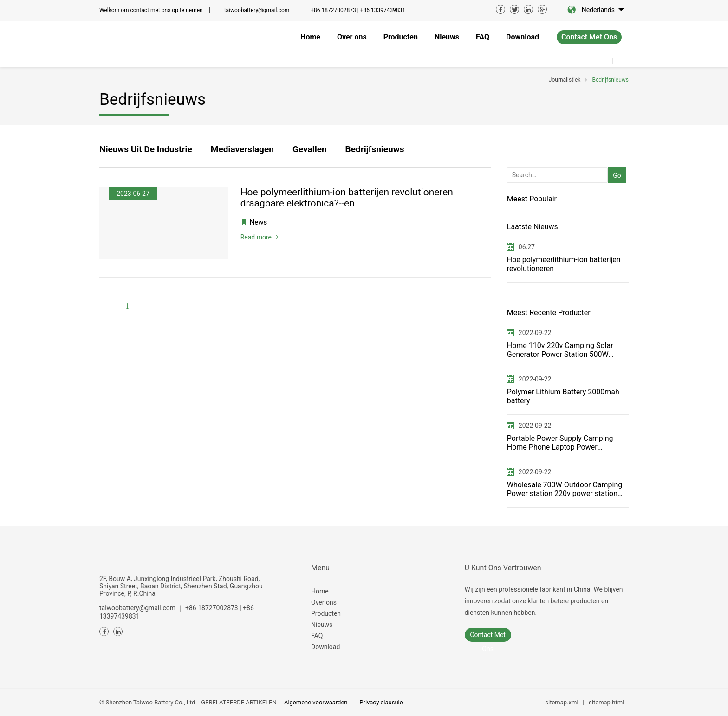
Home (320, 591)
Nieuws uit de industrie (146, 149)
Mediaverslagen (242, 149)
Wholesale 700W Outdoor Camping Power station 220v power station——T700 (565, 489)
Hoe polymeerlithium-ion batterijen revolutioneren (564, 264)
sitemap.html (606, 702)
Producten (326, 613)
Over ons (324, 602)
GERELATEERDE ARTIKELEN (239, 702)
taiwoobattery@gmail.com (257, 10)
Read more (256, 237)
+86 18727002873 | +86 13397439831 (358, 10)
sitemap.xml (562, 702)
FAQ (317, 636)
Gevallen (310, 149)
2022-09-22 (535, 333)
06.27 (527, 247)
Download (325, 647)
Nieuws (322, 625)
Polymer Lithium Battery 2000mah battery (563, 396)
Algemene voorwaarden (316, 702)
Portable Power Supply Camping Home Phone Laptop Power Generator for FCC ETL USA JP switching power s (560, 443)
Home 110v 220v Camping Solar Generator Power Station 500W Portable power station (560, 350)
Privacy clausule (381, 702)
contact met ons (589, 37)
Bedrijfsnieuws (375, 149)
